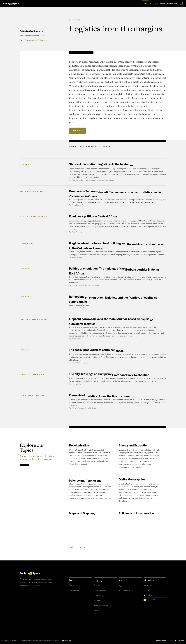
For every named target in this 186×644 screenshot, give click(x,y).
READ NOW (78, 131)
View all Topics (77, 548)
